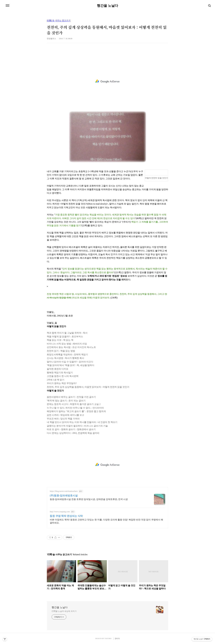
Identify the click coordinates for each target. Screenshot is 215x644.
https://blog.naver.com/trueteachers (64, 491)
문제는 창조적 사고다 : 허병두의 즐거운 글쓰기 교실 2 (74, 404)
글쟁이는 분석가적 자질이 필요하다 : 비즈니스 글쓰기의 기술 (77, 426)
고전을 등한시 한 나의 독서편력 (63, 376)
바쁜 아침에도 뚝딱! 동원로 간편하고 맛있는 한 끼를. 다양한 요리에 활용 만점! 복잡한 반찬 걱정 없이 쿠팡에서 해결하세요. (106, 521)
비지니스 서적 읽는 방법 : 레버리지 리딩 (67, 344)
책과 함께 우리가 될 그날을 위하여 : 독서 (67, 333)
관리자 (117, 639)
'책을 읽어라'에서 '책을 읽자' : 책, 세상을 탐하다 (71, 365)
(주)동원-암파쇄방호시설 (64, 496)
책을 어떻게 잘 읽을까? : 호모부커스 (65, 337)
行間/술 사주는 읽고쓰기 (59, 21)
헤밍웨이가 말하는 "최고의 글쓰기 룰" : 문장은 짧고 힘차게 (76, 411)
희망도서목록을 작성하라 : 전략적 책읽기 (67, 355)
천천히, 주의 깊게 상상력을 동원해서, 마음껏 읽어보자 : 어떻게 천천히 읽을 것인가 (88, 387)
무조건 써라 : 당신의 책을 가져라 (63, 419)
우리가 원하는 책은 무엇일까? (62, 383)
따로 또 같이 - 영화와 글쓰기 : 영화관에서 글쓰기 (71, 429)
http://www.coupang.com (60, 512)
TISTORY (108, 639)
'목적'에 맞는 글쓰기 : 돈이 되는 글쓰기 (66, 401)
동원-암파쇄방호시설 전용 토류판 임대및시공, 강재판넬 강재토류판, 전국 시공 (89, 499)
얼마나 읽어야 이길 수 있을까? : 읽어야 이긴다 (70, 362)
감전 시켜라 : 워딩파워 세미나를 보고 (65, 415)
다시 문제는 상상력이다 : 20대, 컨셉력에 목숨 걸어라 (73, 433)
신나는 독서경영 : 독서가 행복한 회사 (65, 358)
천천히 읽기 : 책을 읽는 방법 (61, 351)
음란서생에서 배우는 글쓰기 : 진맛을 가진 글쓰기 (71, 397)
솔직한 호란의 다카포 (58, 369)
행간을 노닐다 (107, 6)
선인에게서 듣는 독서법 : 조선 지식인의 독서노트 (71, 347)
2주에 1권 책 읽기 (56, 380)
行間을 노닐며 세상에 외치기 (64, 611)
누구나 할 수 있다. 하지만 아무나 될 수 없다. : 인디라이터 (75, 408)
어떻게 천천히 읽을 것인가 (157, 178)
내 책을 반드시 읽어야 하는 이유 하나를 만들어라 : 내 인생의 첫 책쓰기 (82, 422)
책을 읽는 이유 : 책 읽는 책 (60, 340)
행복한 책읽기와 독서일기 (60, 373)
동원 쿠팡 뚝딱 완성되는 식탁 (66, 516)
